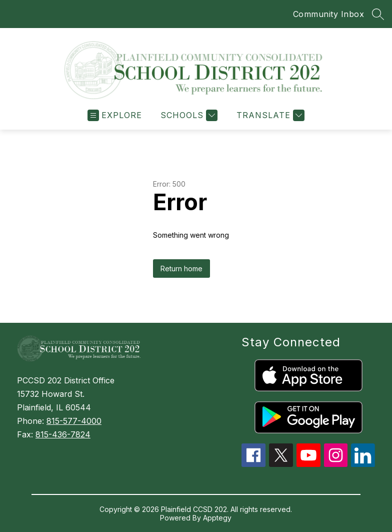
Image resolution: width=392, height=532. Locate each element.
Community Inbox (329, 14)
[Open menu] (115, 115)
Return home (181, 269)
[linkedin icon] (363, 464)
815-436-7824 (63, 434)
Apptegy (217, 518)
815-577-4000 (74, 421)
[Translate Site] (269, 115)
